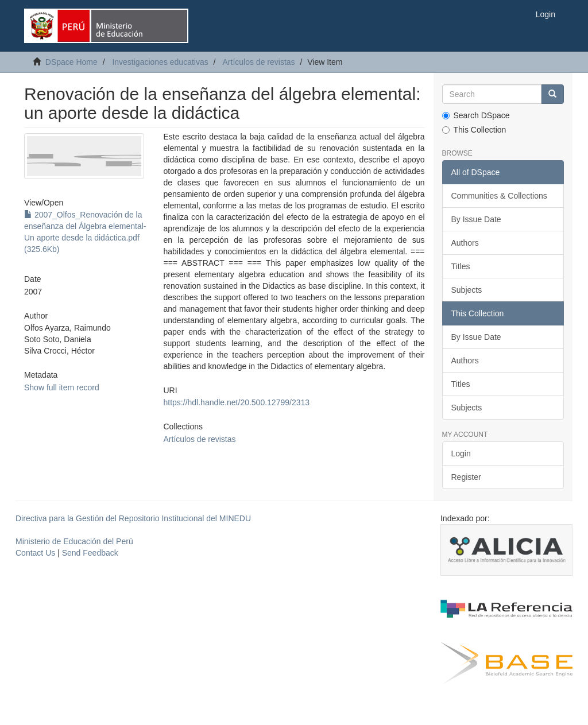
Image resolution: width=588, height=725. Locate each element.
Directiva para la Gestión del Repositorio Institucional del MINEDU (133, 518)
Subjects (467, 290)
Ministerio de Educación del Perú (74, 541)
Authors (465, 243)
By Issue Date (476, 219)
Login (461, 453)
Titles (461, 266)
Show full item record (62, 387)
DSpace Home (71, 62)
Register (466, 477)
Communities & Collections (499, 196)
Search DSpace (476, 115)
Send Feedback (90, 553)
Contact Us (35, 553)
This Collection (474, 130)
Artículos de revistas (259, 62)
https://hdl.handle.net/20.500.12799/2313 (237, 402)
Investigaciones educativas (160, 62)
